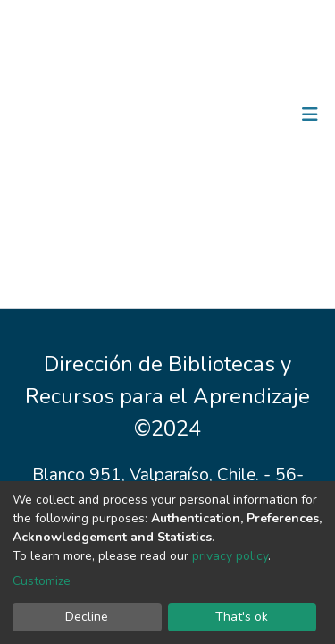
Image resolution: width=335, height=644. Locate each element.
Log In (254, 114)
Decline (87, 617)
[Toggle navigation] (310, 114)
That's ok (242, 617)
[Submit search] (218, 114)
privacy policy (230, 556)
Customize (42, 581)
